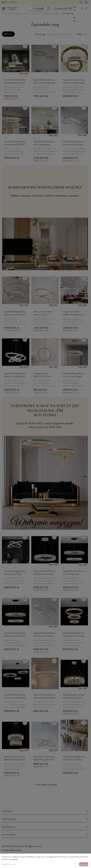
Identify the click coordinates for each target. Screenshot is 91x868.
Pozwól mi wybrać (9, 864)
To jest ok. (84, 864)
